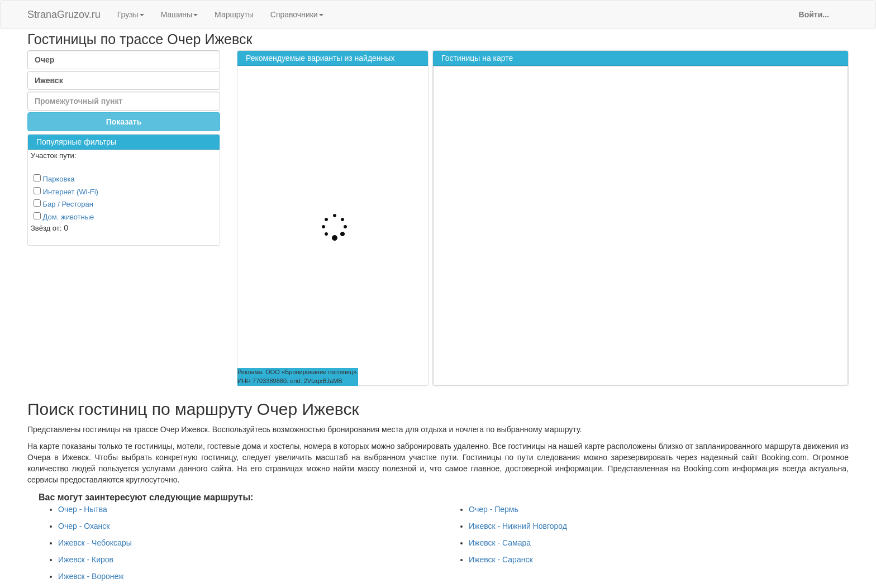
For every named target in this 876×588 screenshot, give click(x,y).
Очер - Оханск (84, 526)
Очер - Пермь (494, 509)
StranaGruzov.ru (64, 15)
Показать (124, 122)
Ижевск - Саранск (501, 560)
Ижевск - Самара (500, 543)
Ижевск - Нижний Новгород (518, 526)
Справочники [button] (297, 15)
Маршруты (234, 15)
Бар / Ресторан (63, 204)
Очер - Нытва (83, 509)
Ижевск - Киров (86, 560)
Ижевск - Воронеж (91, 576)
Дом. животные (64, 217)
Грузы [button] (131, 15)
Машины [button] (179, 15)
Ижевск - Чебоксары (95, 543)
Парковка (54, 179)
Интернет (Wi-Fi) (66, 192)
